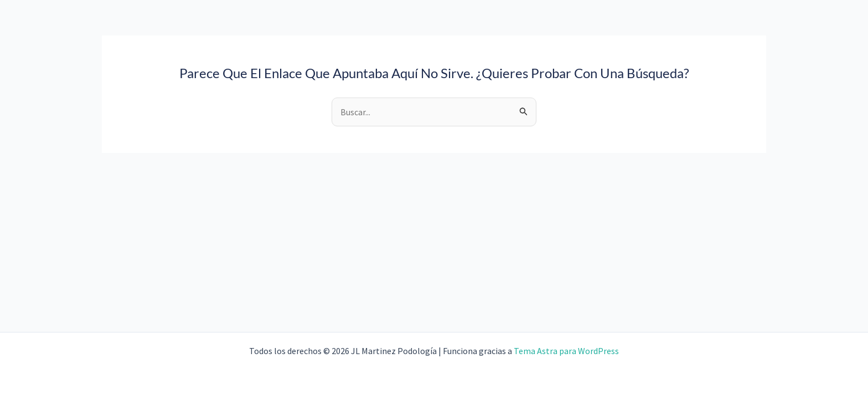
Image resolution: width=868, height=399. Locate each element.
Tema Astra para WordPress (566, 351)
